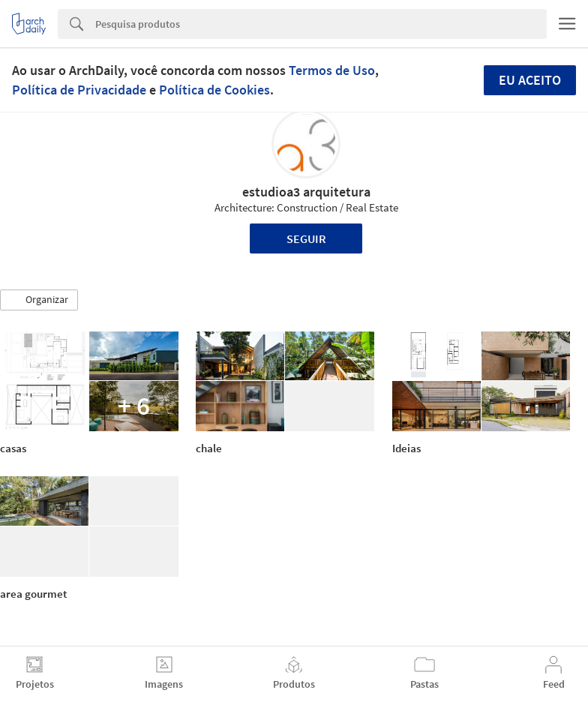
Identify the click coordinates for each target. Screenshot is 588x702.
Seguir (306, 238)
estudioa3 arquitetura (306, 192)
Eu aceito (530, 80)
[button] (39, 300)
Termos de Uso (332, 70)
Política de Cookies (214, 90)
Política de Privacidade (79, 90)
